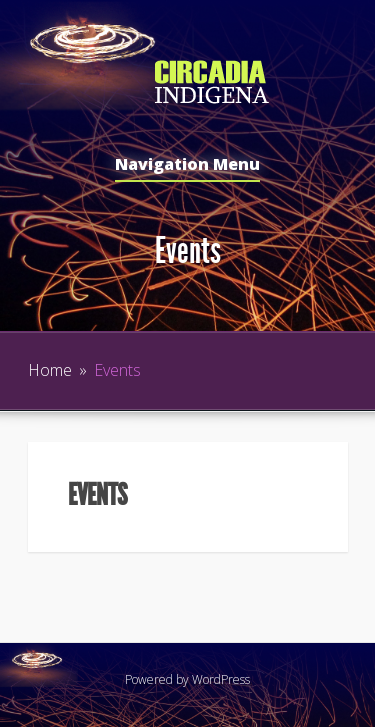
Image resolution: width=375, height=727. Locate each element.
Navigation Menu (187, 165)
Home (50, 370)
